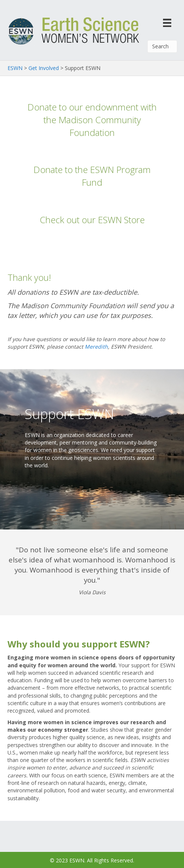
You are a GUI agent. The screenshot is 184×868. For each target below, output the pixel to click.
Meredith (96, 347)
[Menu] (167, 23)
